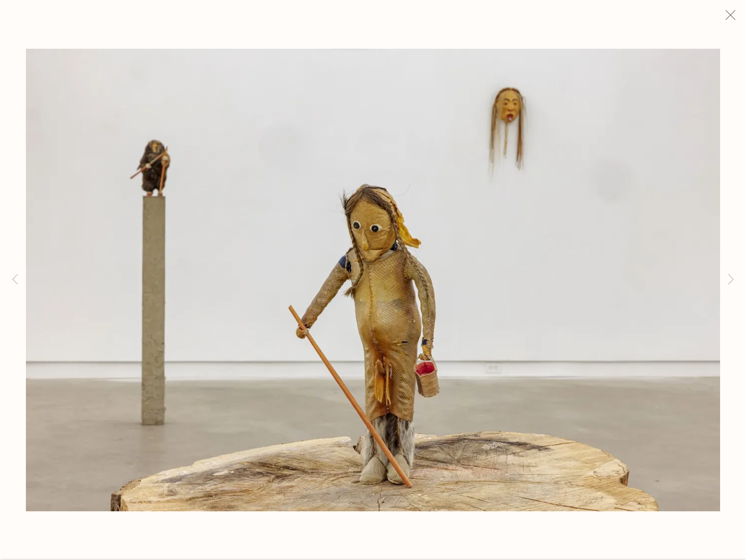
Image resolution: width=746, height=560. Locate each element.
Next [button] (731, 280)
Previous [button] (15, 280)
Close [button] (734, 18)
